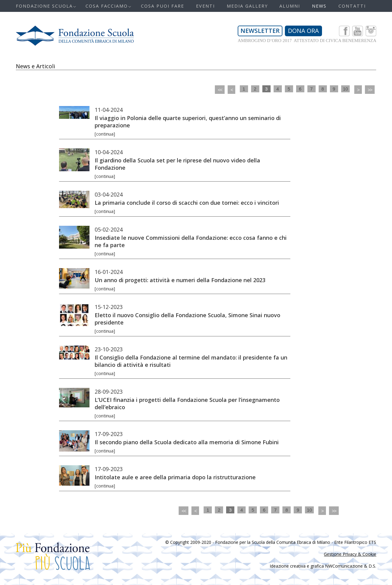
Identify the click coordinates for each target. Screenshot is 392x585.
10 (346, 89)
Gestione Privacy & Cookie (350, 554)
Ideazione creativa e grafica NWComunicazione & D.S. (323, 566)
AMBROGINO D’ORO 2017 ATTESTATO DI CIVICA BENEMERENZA (307, 41)
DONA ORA (303, 31)
